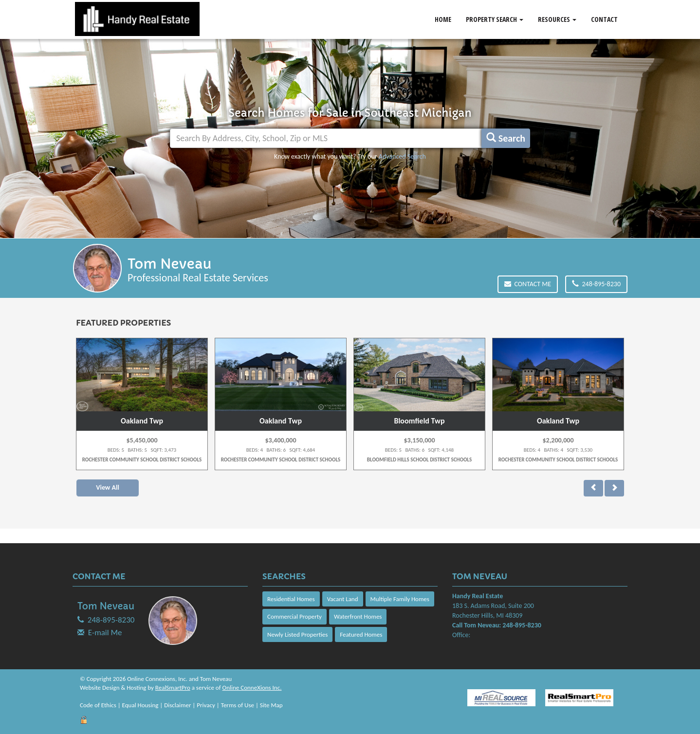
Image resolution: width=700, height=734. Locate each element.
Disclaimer (177, 705)
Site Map (271, 705)
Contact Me (528, 284)
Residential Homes (291, 599)
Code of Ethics (98, 705)
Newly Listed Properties (297, 634)
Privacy (206, 705)
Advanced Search (402, 156)
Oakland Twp (142, 421)
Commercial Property (295, 616)
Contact (604, 19)
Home (443, 19)
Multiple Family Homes (400, 599)
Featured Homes (361, 634)
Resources (557, 19)
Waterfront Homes (358, 616)
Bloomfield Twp (419, 421)
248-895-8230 (596, 284)
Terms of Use (238, 705)
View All (108, 487)
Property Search (495, 19)
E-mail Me (105, 633)
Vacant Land (343, 599)
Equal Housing (140, 705)
